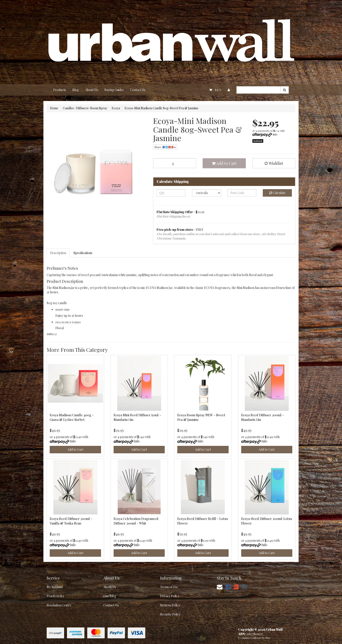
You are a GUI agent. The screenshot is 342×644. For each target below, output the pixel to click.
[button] (274, 163)
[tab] (58, 253)
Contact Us (138, 90)
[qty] (171, 193)
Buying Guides (114, 90)
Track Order (56, 596)
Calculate (277, 193)
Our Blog (110, 596)
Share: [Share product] (165, 147)
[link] (228, 587)
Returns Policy (170, 605)
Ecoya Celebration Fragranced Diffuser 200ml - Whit (136, 521)
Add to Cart (224, 163)
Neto (268, 638)
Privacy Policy (170, 596)
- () (215, 90)
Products (60, 90)
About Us (92, 90)
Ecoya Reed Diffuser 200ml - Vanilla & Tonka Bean (71, 521)
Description (58, 253)
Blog (76, 90)
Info (275, 134)
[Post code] (242, 193)
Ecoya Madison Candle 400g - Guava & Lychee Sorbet (72, 417)
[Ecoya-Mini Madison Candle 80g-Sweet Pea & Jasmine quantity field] (175, 163)
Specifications (83, 253)
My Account (55, 587)
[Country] (206, 193)
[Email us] (220, 587)
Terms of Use (169, 587)
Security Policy (170, 614)
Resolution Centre (59, 605)
